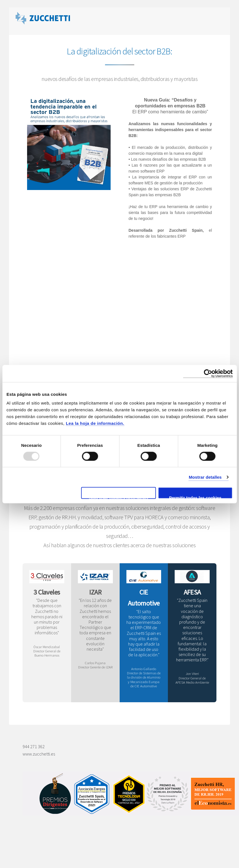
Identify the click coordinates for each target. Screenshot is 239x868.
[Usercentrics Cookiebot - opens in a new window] (208, 373)
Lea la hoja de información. (95, 423)
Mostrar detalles (205, 477)
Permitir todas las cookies (195, 497)
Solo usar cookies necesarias (119, 497)
